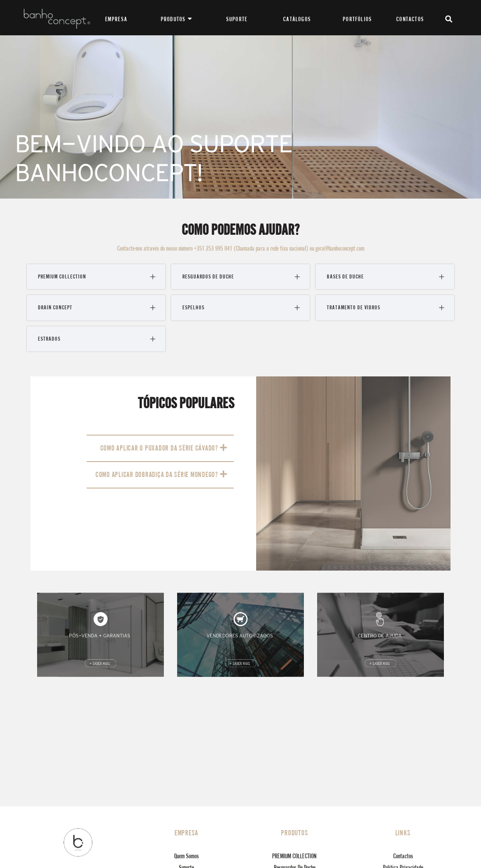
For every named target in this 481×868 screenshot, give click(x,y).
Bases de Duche (345, 276)
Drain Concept (55, 307)
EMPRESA (116, 19)
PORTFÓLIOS (357, 19)
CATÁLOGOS (297, 19)
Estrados (49, 339)
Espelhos (193, 307)
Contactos (403, 856)
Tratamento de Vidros (354, 307)
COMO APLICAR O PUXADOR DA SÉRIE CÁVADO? (164, 448)
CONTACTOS (410, 19)
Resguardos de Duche (208, 276)
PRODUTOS (176, 19)
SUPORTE (237, 19)
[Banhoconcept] (57, 18)
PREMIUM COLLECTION (62, 276)
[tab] (96, 277)
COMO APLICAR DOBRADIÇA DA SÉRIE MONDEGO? (161, 474)
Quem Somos (186, 856)
